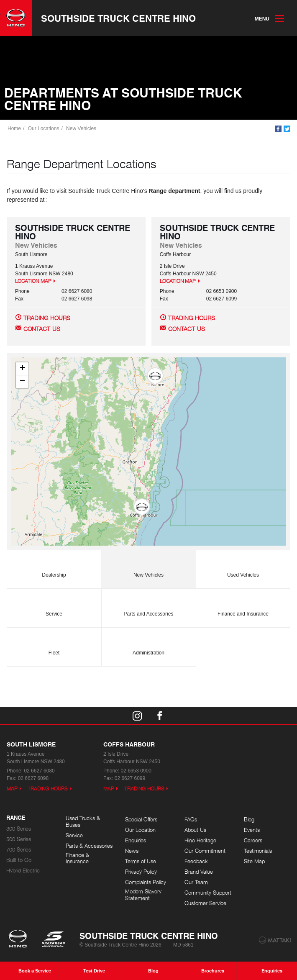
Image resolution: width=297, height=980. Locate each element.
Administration (148, 643)
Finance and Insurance (243, 604)
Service (54, 604)
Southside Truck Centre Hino (118, 18)
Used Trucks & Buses (83, 822)
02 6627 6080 (77, 291)
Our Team (196, 882)
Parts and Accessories (149, 604)
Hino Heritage (200, 840)
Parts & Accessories (89, 846)
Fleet (54, 643)
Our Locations (44, 128)
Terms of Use (141, 861)
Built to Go (19, 860)
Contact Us (42, 329)
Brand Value (199, 872)
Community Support (208, 893)
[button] (155, 377)
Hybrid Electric (23, 871)
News (132, 851)
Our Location (140, 830)
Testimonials (258, 851)
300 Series (19, 829)
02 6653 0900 (221, 291)
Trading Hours (47, 318)
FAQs (191, 820)
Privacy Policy (141, 872)
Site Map (254, 861)
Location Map (33, 281)
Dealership (54, 566)
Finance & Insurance (77, 858)
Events (252, 830)
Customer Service (205, 903)
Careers (253, 840)
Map (12, 789)
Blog (249, 820)
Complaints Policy (146, 882)
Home (14, 128)
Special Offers (141, 820)
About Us (195, 830)
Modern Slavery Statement (143, 895)
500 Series (19, 839)
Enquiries (136, 840)
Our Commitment (205, 851)
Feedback (196, 861)
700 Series (19, 850)
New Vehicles (81, 128)
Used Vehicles (243, 566)
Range (16, 818)
